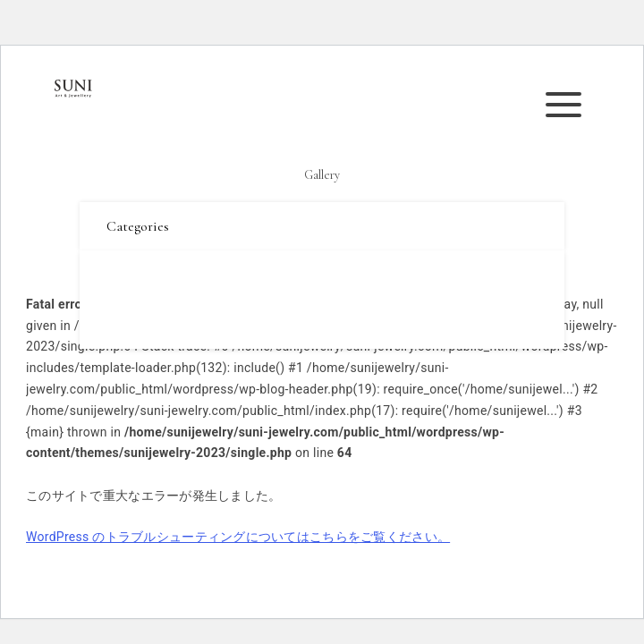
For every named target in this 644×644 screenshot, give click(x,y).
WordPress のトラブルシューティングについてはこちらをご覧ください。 (238, 537)
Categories (138, 226)
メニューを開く (569, 105)
